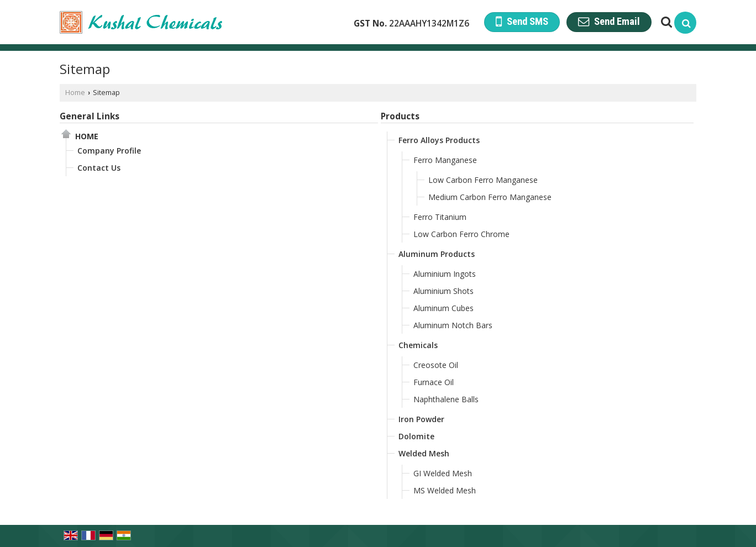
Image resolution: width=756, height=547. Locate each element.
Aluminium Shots (443, 291)
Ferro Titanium (440, 217)
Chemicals (418, 345)
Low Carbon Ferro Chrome (461, 234)
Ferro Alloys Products (439, 140)
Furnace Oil (434, 382)
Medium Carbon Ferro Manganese (490, 197)
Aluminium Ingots (445, 274)
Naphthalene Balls (446, 399)
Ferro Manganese (445, 160)
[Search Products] (665, 22)
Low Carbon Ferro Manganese (483, 180)
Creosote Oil (436, 365)
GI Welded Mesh (443, 473)
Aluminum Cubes (443, 308)
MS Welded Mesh (445, 490)
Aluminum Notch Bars (453, 325)
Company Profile (109, 151)
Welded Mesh (424, 453)
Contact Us (99, 168)
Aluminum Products (437, 254)
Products (400, 116)
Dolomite (416, 436)
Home (75, 93)
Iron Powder (421, 419)
